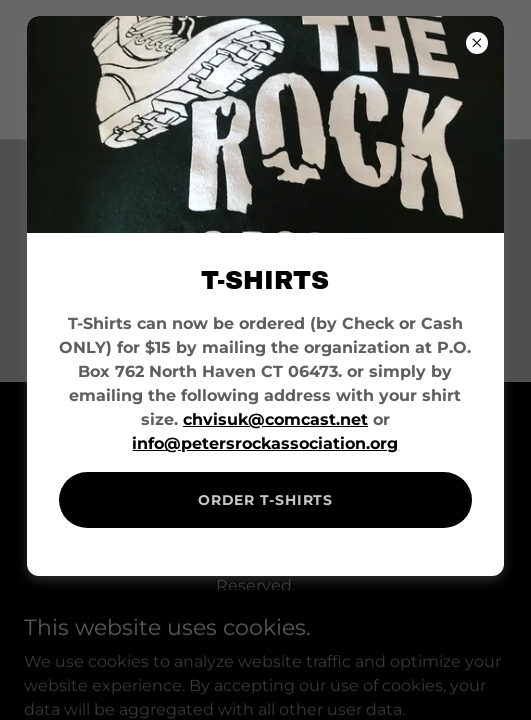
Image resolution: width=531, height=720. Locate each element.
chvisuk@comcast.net (275, 419)
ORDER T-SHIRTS (265, 500)
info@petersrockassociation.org (265, 443)
